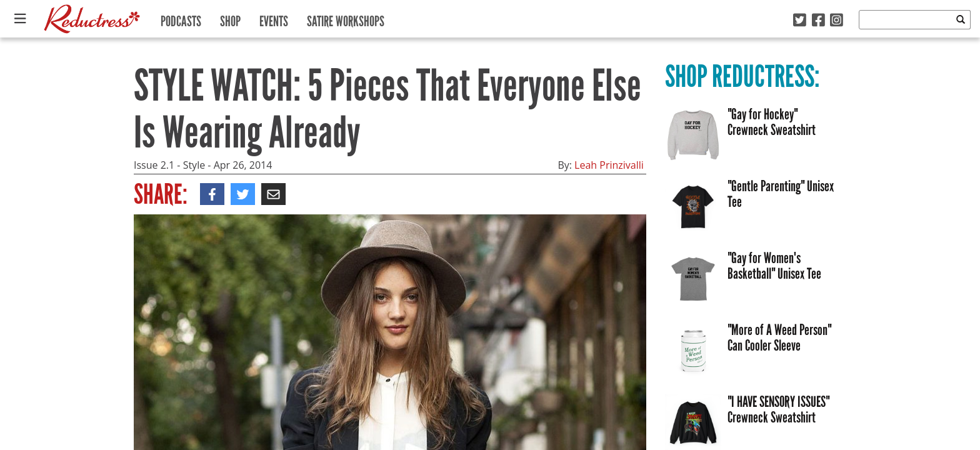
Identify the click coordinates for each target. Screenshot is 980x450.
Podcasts (181, 18)
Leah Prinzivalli (609, 165)
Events (274, 18)
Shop (230, 18)
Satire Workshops (346, 18)
